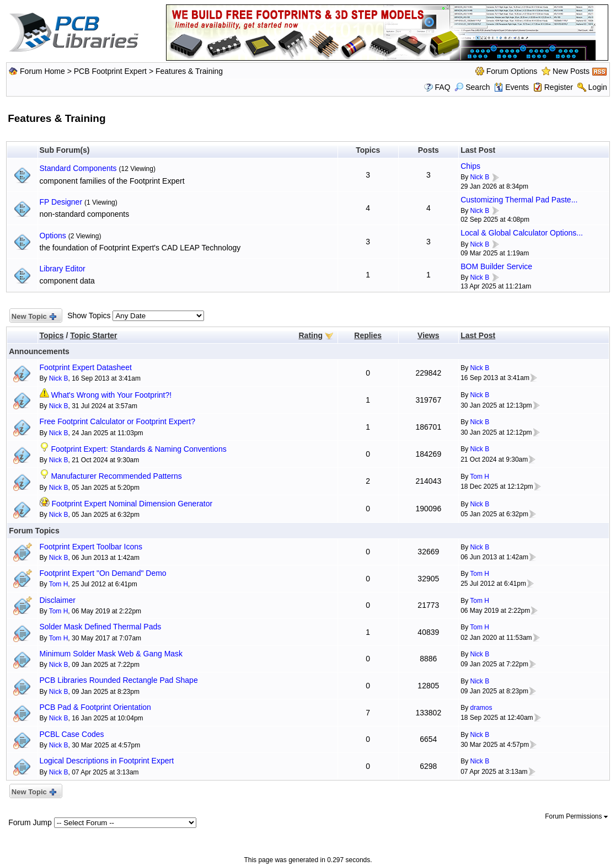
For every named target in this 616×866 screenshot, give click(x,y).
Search (472, 87)
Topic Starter (93, 335)
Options (53, 236)
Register (559, 87)
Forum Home (42, 71)
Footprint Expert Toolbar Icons (91, 547)
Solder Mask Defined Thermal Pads (101, 627)
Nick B (480, 177)
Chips (470, 166)
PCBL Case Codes (72, 734)
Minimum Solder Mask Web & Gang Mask (111, 654)
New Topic (33, 317)
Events (511, 87)
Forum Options (512, 71)
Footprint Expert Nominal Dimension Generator (132, 504)
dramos (481, 708)
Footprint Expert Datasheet (86, 367)
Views (428, 335)
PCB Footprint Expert (110, 71)
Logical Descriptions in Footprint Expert (107, 761)
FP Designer (61, 202)
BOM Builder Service (496, 266)
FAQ (443, 87)
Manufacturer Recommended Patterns (116, 476)
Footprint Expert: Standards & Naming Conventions (138, 449)
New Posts (571, 71)
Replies (368, 335)
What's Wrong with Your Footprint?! (111, 395)
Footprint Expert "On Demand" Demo (103, 573)
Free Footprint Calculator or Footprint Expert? (117, 421)
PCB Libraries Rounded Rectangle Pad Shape (119, 680)
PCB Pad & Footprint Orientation (95, 707)
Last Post (478, 335)
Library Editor (63, 269)
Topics (52, 335)
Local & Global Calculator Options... (522, 233)
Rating (311, 335)
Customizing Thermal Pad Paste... (519, 200)
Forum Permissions (576, 816)
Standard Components (78, 168)
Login (598, 87)
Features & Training (189, 71)
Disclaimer (58, 600)
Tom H (480, 477)
